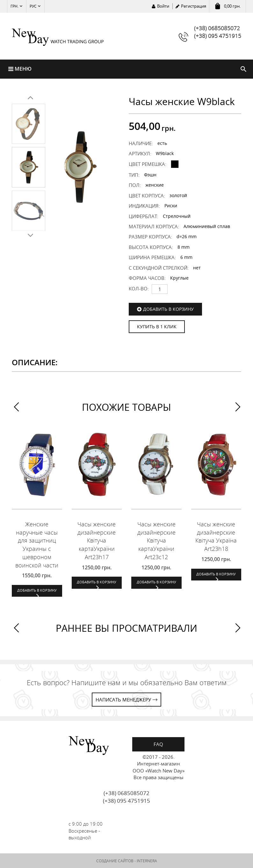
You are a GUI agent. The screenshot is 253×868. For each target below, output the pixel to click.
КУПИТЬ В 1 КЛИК (157, 327)
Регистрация (194, 6)
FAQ (158, 744)
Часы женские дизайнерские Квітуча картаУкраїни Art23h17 (97, 541)
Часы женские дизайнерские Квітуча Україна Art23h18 (216, 537)
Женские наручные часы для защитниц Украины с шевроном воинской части (37, 545)
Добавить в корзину (168, 309)
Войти (163, 6)
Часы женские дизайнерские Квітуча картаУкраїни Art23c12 (156, 541)
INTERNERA (147, 861)
